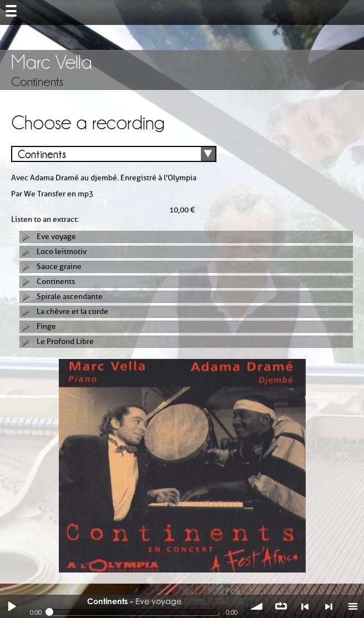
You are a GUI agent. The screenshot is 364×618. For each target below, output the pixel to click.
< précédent (305, 606)
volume (257, 606)
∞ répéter (281, 606)
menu (352, 606)
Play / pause (12, 606)
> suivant (328, 606)
